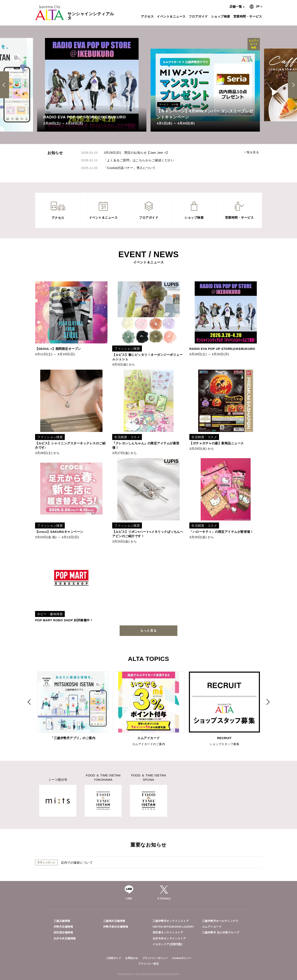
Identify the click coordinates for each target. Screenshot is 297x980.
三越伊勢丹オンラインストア (171, 921)
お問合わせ (132, 958)
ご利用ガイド (113, 958)
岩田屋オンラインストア (168, 932)
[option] (92, 85)
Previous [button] (5, 85)
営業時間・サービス (248, 16)
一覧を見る (252, 152)
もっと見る (148, 630)
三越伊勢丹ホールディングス (220, 921)
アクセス (148, 16)
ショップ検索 (221, 16)
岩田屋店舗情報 (63, 932)
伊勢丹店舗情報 (63, 927)
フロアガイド (199, 16)
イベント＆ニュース (172, 16)
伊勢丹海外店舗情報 (116, 927)
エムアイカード (212, 927)
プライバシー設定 (148, 964)
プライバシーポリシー (155, 958)
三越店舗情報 (62, 921)
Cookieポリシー (182, 958)
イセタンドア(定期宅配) (168, 944)
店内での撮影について (77, 863)
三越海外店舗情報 (114, 921)
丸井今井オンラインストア (169, 938)
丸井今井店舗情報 (65, 938)
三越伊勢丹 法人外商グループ (221, 932)
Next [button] (293, 85)
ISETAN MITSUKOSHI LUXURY (173, 927)
